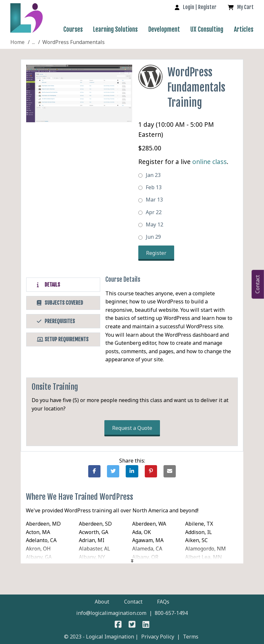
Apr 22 (150, 212)
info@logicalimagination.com (111, 613)
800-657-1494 (171, 613)
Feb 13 (150, 187)
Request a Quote (132, 428)
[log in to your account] (196, 7)
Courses (73, 29)
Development (164, 29)
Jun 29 (150, 237)
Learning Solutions (115, 29)
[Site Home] (17, 42)
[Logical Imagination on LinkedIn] (146, 625)
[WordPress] (33, 42)
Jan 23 (149, 175)
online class (210, 162)
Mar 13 (151, 200)
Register (156, 253)
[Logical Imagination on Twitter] (132, 625)
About (102, 602)
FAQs (163, 602)
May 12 (151, 224)
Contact (133, 602)
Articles (244, 29)
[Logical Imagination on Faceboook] (118, 625)
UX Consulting (207, 29)
